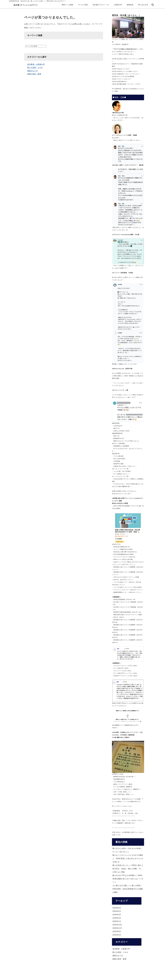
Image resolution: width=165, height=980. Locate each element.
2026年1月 (117, 921)
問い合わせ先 (143, 5)
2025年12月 (117, 925)
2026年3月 (117, 918)
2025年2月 (117, 935)
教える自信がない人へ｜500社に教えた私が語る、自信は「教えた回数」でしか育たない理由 (128, 869)
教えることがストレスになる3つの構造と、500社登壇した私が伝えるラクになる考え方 (128, 859)
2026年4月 (117, 915)
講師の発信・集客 (34, 74)
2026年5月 (117, 911)
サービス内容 (83, 5)
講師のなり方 (32, 71)
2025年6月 (117, 931)
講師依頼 (130, 5)
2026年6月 (117, 908)
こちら (130, 806)
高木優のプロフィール (101, 5)
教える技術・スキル (35, 68)
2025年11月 (117, 928)
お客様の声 (118, 5)
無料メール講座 (68, 5)
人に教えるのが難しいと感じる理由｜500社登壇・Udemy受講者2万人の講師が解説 (128, 889)
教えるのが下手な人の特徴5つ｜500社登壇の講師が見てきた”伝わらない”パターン (128, 879)
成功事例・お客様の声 (36, 64)
